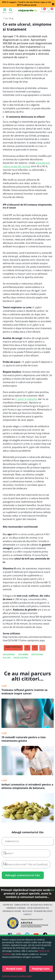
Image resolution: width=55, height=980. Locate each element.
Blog (11, 18)
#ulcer (7, 658)
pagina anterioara (13, 647)
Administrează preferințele (17, 976)
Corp (4, 686)
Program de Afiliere (12, 912)
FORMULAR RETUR (22, 906)
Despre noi (8, 906)
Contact (28, 916)
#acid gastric (21, 658)
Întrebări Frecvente (43, 912)
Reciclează (27, 912)
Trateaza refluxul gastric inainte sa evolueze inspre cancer (24, 692)
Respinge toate (41, 969)
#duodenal (9, 654)
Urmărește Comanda (16, 909)
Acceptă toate (14, 969)
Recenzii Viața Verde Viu (41, 906)
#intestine (37, 654)
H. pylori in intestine (26, 399)
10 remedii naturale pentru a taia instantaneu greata (24, 739)
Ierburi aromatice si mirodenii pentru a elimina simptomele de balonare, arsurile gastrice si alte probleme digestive (27, 786)
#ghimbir (23, 654)
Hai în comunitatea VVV (38, 909)
